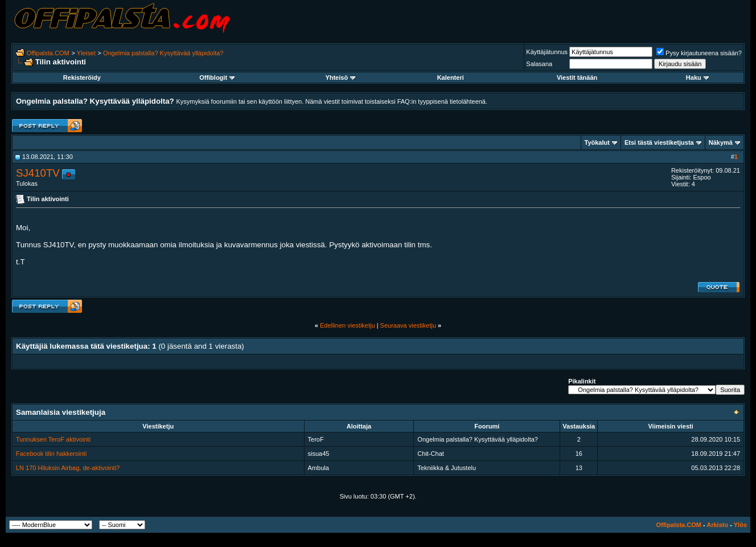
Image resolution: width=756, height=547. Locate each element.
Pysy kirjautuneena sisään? (699, 53)
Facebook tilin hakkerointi (51, 454)
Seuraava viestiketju (408, 325)
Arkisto (717, 525)
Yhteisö (340, 77)
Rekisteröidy (82, 77)
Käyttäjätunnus (547, 52)
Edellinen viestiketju (348, 325)
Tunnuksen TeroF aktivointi (53, 439)
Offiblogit (217, 77)
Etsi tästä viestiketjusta (659, 142)
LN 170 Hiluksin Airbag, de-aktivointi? (68, 468)
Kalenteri (451, 77)
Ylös (740, 525)
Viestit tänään (577, 77)
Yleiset (86, 53)
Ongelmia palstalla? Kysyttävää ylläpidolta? (163, 53)
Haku (697, 77)
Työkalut (597, 142)
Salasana (539, 64)
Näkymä (721, 142)
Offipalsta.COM (48, 53)
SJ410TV (38, 173)
